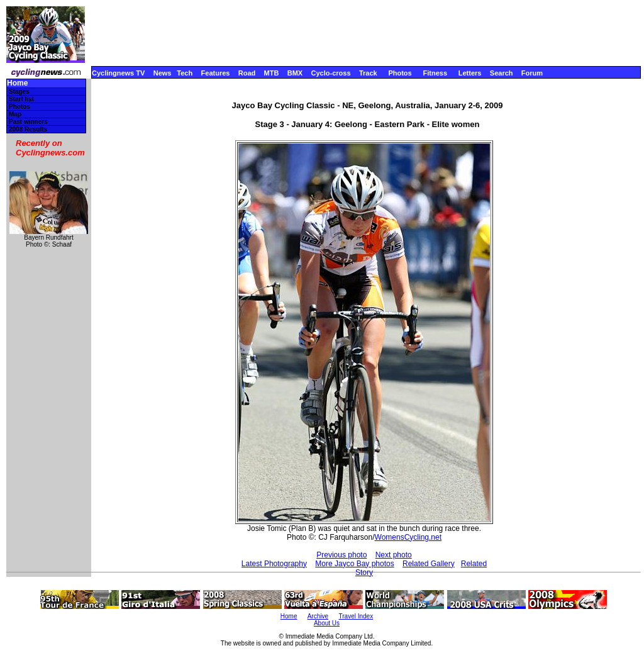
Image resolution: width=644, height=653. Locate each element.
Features (216, 73)
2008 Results (28, 129)
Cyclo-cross (331, 73)
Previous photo (341, 555)
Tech (185, 73)
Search (502, 73)
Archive (318, 616)
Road (247, 73)
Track (368, 73)
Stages (19, 92)
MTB (272, 73)
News (163, 73)
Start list (21, 99)
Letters (470, 73)
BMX (295, 73)
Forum (532, 73)
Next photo (394, 555)
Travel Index (356, 616)
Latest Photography (274, 564)
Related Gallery (429, 564)
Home (17, 83)
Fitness (435, 73)
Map (15, 114)
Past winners (28, 122)
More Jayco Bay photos (354, 564)
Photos (400, 73)
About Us (327, 623)
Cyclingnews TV (118, 73)
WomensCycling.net (408, 537)
